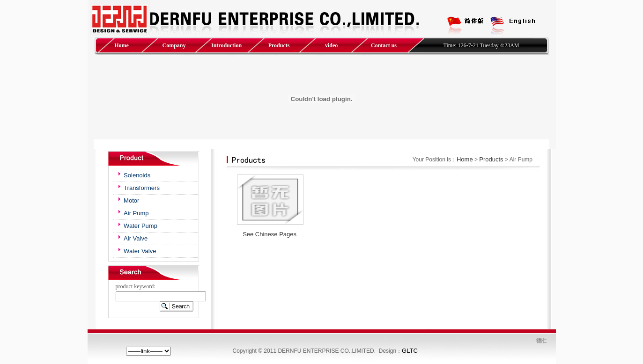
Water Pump (140, 226)
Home (122, 45)
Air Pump (136, 213)
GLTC (410, 351)
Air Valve (136, 238)
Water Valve (140, 251)
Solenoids (137, 175)
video (331, 45)
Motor (131, 200)
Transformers (142, 188)
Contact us (384, 45)
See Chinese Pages (270, 234)
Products (279, 45)
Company (174, 45)
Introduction (226, 45)
